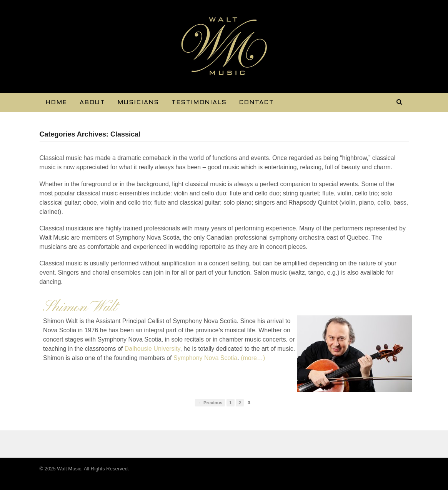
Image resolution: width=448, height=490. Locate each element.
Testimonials (199, 102)
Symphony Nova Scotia (205, 358)
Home (57, 102)
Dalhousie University (152, 349)
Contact (257, 102)
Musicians (138, 102)
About (92, 102)
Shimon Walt (80, 307)
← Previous (210, 402)
